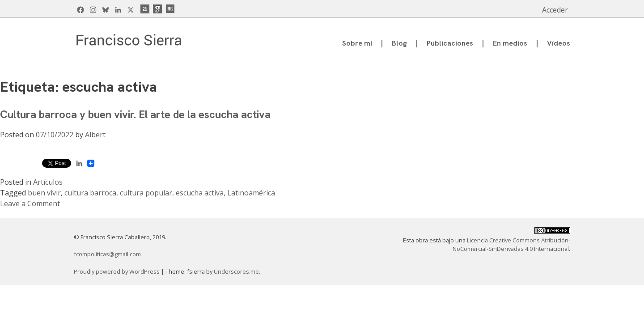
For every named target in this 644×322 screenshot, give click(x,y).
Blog (399, 43)
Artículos (48, 182)
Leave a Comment (30, 203)
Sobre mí (357, 43)
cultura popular (146, 193)
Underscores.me (236, 271)
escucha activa (200, 193)
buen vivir (44, 193)
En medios (510, 43)
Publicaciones (450, 43)
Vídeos (559, 43)
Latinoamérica (251, 193)
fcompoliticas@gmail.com (107, 254)
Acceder (555, 10)
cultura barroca (90, 193)
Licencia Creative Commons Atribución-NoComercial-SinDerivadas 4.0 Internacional (511, 244)
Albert (95, 135)
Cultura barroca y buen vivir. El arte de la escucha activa (135, 114)
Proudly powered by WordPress (117, 271)
